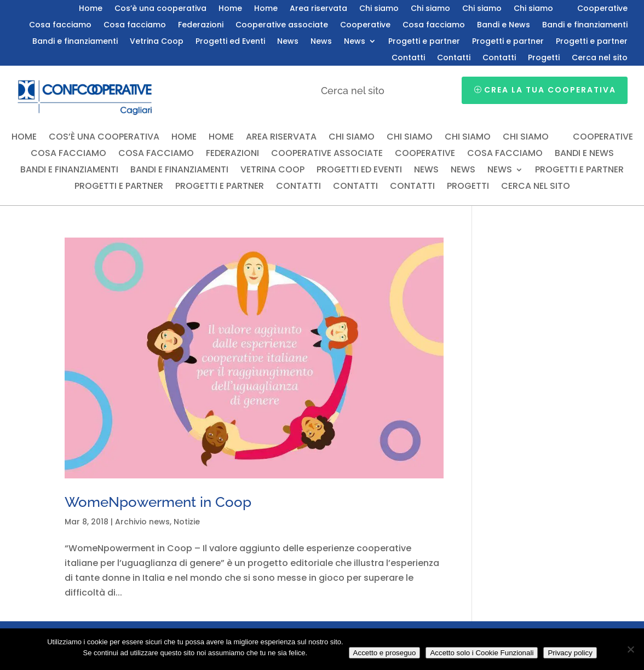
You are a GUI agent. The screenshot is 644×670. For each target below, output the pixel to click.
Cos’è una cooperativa (160, 9)
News (288, 42)
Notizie (187, 522)
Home (91, 9)
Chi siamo (379, 9)
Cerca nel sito (600, 58)
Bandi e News (504, 25)
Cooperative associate (282, 25)
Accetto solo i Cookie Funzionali (482, 653)
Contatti (408, 58)
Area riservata (318, 9)
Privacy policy (570, 653)
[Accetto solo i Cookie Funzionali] (630, 649)
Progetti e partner (424, 42)
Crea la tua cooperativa (550, 90)
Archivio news (142, 522)
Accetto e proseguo (385, 653)
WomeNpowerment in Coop (158, 502)
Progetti (544, 58)
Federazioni (201, 25)
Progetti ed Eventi (230, 42)
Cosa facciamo (60, 25)
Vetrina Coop (157, 42)
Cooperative (602, 9)
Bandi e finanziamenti (585, 25)
